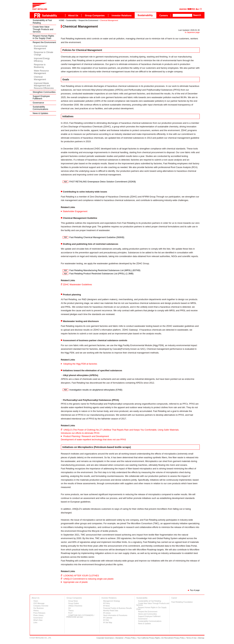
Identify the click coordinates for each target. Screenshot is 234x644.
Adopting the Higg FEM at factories (80, 364)
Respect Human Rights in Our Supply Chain (43, 37)
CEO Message (39, 603)
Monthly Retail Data (111, 611)
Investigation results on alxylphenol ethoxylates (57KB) (96, 390)
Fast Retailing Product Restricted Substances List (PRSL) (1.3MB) (102, 274)
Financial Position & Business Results (118, 608)
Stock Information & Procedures (115, 615)
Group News (73, 601)
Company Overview (41, 606)
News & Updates (41, 113)
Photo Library (38, 615)
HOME (62, 20)
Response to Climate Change (44, 54)
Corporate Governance (105, 638)
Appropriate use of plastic (75, 582)
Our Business (39, 608)
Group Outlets (74, 603)
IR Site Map (108, 623)
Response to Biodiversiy (40, 66)
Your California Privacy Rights (149, 638)
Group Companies (74, 598)
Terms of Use (191, 638)
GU (70, 608)
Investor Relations (109, 598)
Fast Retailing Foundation (182, 602)
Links (35, 623)
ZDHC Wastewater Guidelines (77, 284)
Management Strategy (112, 601)
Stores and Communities (147, 614)
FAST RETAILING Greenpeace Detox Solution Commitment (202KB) (103, 182)
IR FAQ (106, 620)
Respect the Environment (44, 42)
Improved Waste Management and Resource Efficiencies (44, 86)
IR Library (107, 613)
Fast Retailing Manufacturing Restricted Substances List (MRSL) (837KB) (105, 270)
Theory (71, 611)
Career (174, 598)
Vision (36, 601)
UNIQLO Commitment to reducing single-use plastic (88, 579)
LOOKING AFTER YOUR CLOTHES (81, 576)
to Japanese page (192, 32)
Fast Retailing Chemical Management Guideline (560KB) (97, 237)
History (36, 611)
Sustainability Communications (41, 108)
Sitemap (201, 638)
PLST (70, 613)
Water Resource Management (41, 72)
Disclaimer (120, 638)
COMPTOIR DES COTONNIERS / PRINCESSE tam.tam (80, 616)
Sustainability (71, 20)
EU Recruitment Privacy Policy (173, 638)
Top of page (195, 590)
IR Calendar (108, 618)
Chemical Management (40, 78)
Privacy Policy (130, 638)
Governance (38, 103)
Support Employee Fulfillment (41, 98)
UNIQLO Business (75, 606)
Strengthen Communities (44, 92)
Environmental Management (41, 47)
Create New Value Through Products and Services (43, 29)
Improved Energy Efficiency (42, 60)
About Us (36, 598)
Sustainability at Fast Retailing (42, 22)
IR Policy (107, 603)
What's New (38, 620)
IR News (107, 606)
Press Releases (39, 613)
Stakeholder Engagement (75, 211)
